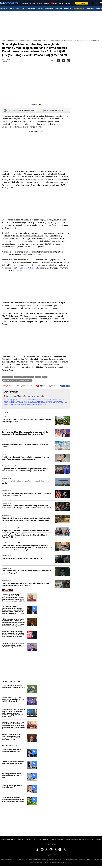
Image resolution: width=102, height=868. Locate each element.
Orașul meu (49, 9)
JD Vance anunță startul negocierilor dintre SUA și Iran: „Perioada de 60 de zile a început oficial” (27, 494)
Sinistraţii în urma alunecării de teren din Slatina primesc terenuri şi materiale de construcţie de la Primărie (26, 584)
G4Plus (61, 3)
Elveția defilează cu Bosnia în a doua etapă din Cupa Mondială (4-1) (13, 687)
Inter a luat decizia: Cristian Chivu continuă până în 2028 (22, 558)
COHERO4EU (68, 9)
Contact (68, 3)
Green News (59, 9)
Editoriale (25, 3)
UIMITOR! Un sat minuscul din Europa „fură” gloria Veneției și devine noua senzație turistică (27, 421)
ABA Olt (45, 377)
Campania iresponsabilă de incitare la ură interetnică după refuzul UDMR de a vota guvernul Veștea (13, 645)
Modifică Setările (51, 844)
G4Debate (40, 9)
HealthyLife (4, 9)
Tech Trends (90, 9)
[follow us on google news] (8, 386)
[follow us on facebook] (65, 386)
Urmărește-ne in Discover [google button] (53, 110)
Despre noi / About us (8, 840)
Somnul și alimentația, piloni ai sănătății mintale (12, 787)
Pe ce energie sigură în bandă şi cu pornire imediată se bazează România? (25, 446)
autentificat (17, 396)
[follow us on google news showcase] (25, 386)
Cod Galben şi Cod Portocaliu (28, 268)
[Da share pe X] (63, 61)
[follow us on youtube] (41, 386)
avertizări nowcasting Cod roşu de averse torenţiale (17, 380)
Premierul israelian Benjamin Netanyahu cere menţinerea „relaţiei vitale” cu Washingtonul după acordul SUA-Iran (12, 737)
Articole (33, 3)
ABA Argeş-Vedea (8, 377)
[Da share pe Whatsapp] (68, 61)
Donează (82, 3)
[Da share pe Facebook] (58, 61)
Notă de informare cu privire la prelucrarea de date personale (72, 840)
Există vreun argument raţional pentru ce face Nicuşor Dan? (12, 751)
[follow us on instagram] (52, 386)
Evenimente (31, 9)
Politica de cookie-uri (41, 840)
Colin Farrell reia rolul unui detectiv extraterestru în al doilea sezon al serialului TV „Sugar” (27, 572)
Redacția (5, 62)
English (98, 840)
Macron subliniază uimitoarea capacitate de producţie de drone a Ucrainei (25, 482)
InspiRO (12, 9)
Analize (40, 3)
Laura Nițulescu (6, 528)
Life (18, 9)
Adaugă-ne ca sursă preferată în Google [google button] (19, 111)
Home (4, 41)
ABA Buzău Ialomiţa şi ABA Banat (24, 377)
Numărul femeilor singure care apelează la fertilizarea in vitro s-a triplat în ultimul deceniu (13, 699)
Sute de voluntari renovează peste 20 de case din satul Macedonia (13, 763)
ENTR (24, 9)
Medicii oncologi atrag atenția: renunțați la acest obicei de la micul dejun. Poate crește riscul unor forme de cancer (26, 458)
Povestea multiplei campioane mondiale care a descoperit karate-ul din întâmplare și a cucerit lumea (13, 799)
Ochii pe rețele (79, 9)
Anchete (47, 3)
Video (55, 3)
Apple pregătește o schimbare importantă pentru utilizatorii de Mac (12, 775)
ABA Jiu (38, 377)
